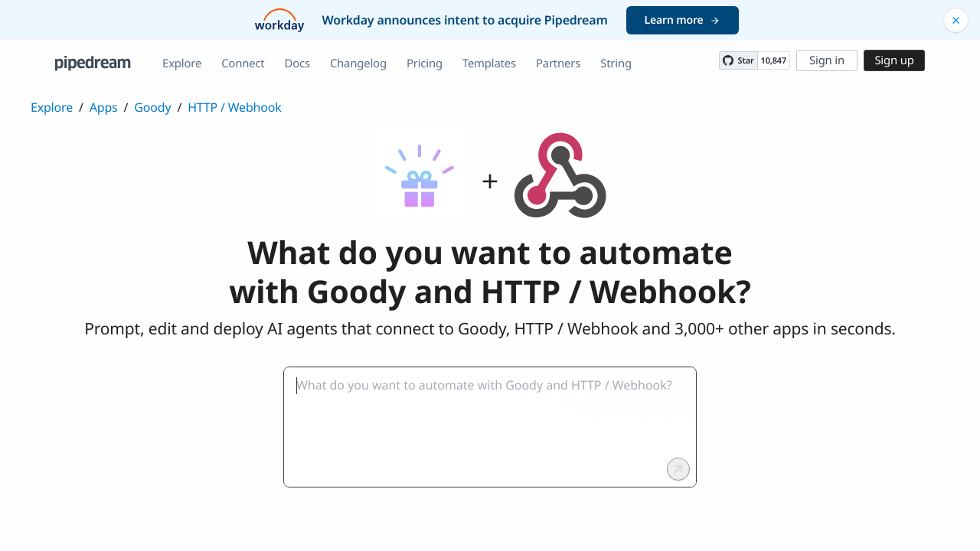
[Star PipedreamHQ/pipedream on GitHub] (738, 60)
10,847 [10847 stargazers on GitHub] (774, 61)
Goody (152, 107)
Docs (297, 64)
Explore (182, 64)
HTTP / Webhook (234, 107)
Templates (489, 64)
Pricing (425, 64)
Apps (104, 107)
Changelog (358, 64)
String (616, 64)
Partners (558, 64)
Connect (243, 64)
